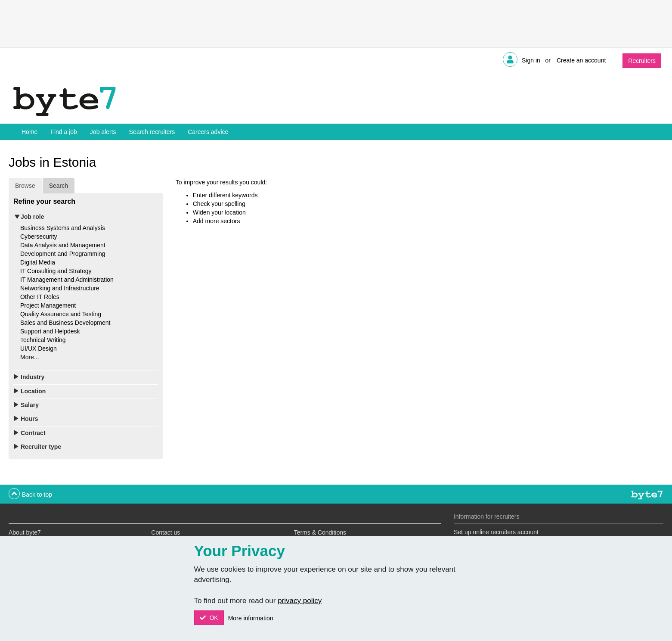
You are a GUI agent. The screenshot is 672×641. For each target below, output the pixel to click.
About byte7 (25, 532)
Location (33, 391)
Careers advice (208, 132)
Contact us (166, 532)
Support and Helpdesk (50, 331)
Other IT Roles (40, 297)
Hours (29, 419)
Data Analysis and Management (63, 245)
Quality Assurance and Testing (61, 314)
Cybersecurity (39, 236)
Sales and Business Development (65, 323)
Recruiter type (41, 447)
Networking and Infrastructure (60, 288)
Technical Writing (43, 340)
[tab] (86, 217)
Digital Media (38, 262)
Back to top (37, 495)
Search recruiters (152, 132)
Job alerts (103, 132)
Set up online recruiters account (496, 532)
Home (29, 132)
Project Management (48, 305)
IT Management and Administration (67, 280)
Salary (30, 405)
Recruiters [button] (642, 61)
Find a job (63, 132)
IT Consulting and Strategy (56, 271)
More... (30, 357)
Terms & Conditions (320, 532)
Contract (33, 433)
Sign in (531, 60)
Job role (32, 217)
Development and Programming (63, 254)
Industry (33, 377)
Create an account (581, 60)
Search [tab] (59, 186)
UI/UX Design (39, 349)
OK (213, 618)
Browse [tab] (25, 186)
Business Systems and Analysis (63, 228)
